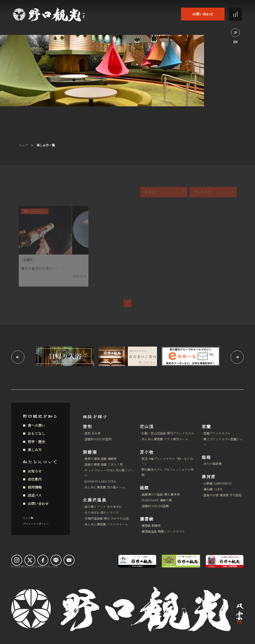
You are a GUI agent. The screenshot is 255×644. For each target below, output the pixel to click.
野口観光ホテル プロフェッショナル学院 (168, 472)
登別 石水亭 (93, 433)
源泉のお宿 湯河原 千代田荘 (223, 495)
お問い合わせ (203, 14)
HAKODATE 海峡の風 (157, 500)
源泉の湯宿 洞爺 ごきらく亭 (104, 464)
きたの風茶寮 (213, 464)
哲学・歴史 (36, 442)
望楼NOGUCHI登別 (98, 439)
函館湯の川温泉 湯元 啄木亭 (161, 494)
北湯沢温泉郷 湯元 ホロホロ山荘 (107, 518)
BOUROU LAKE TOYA (100, 481)
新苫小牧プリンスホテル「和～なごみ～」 (167, 461)
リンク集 (28, 518)
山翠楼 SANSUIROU (218, 483)
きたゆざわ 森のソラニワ (102, 512)
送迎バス (35, 495)
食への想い (36, 425)
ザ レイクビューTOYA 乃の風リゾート (109, 473)
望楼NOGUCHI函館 (155, 506)
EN (235, 42)
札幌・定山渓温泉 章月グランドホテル (168, 433)
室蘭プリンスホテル (217, 433)
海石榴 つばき (213, 489)
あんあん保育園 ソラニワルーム (106, 524)
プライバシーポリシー (36, 524)
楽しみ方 (35, 450)
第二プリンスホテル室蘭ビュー (223, 442)
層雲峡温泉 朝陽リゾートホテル (163, 531)
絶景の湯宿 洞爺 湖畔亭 (101, 459)
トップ (23, 145)
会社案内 (35, 479)
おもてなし (36, 433)
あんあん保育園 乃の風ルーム (105, 487)
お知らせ (35, 471)
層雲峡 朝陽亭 (151, 525)
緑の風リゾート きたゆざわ (103, 507)
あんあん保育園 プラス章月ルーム (165, 439)
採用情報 (35, 487)
